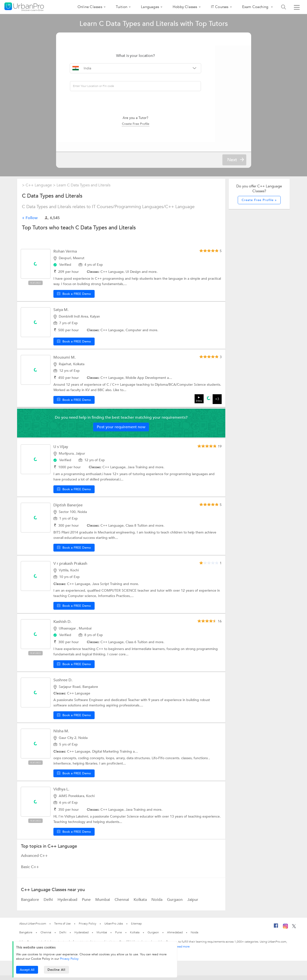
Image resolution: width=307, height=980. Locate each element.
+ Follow (30, 222)
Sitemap (136, 928)
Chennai (122, 904)
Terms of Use (62, 928)
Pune (87, 904)
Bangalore (30, 904)
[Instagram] (285, 932)
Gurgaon (175, 904)
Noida (157, 904)
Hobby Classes (185, 7)
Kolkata (141, 904)
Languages (150, 7)
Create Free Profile (154, 123)
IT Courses (220, 7)
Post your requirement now (121, 432)
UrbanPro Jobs (114, 928)
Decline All (56, 970)
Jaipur (193, 904)
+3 (217, 404)
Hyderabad (68, 904)
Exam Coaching (256, 7)
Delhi (49, 904)
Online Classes (90, 7)
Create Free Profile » (259, 204)
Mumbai (103, 904)
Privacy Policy (69, 959)
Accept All (27, 970)
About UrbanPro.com (33, 928)
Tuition (122, 7)
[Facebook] (276, 932)
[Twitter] (294, 932)
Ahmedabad (175, 937)
